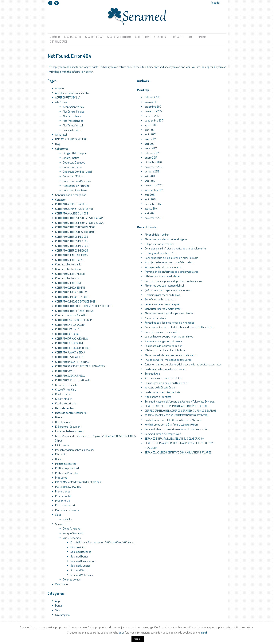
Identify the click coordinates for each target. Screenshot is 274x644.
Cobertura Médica (73, 176)
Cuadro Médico (64, 399)
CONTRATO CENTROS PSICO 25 (71, 251)
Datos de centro (64, 408)
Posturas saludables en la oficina (163, 378)
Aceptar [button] (138, 639)
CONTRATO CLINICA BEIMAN (70, 288)
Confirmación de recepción (71, 195)
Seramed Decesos (81, 552)
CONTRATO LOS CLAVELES (69, 357)
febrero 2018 (152, 97)
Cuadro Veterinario (119, 37)
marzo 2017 (151, 148)
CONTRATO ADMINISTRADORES (72, 204)
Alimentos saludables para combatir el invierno (171, 355)
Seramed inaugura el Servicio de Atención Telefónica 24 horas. (180, 401)
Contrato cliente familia (68, 264)
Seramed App (152, 374)
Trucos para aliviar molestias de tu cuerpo (168, 360)
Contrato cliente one (67, 278)
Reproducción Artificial (76, 186)
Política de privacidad (67, 468)
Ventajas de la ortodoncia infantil (163, 267)
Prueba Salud (63, 501)
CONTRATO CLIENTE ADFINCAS (72, 255)
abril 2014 (150, 213)
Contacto (177, 37)
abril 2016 (150, 181)
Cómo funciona (71, 528)
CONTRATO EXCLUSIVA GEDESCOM (74, 320)
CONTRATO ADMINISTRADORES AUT (74, 209)
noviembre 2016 (154, 167)
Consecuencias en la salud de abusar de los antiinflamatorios (179, 327)
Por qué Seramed (73, 533)
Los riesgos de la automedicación (164, 346)
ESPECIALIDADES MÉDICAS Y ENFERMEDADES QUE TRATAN (176, 415)
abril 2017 (150, 144)
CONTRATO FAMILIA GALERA (70, 325)
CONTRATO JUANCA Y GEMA (70, 352)
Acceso (59, 88)
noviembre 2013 (153, 218)
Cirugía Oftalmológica (74, 153)
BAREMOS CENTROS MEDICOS (71, 139)
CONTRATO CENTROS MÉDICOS (72, 241)
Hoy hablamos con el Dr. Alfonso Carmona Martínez (173, 420)
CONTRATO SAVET (65, 371)
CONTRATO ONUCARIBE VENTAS (72, 362)
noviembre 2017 (153, 111)
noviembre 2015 (153, 185)
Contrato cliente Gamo (68, 269)
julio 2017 (150, 130)
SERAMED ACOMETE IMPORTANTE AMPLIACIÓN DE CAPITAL (176, 406)
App (57, 601)
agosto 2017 (151, 125)
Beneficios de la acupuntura (161, 299)
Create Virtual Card (66, 389)
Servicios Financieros (75, 190)
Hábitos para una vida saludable (162, 276)
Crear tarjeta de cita (66, 385)
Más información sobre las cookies (75, 450)
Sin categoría (62, 615)
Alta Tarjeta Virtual (73, 125)
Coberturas (142, 37)
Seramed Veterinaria (82, 575)
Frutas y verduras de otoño (160, 253)
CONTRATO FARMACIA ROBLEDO (72, 348)
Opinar (202, 37)
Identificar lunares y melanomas (163, 309)
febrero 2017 (152, 153)
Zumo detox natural (156, 318)
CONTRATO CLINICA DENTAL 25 (72, 292)
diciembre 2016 (153, 162)
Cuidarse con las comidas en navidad (165, 369)
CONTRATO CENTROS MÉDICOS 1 (72, 246)
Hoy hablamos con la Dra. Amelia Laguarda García (171, 424)
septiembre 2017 (154, 120)
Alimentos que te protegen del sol (164, 285)
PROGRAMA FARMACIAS (68, 487)
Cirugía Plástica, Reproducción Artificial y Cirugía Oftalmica (102, 542)
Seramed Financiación (83, 561)
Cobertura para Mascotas (77, 181)
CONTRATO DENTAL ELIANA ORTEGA (74, 311)
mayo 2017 (150, 139)
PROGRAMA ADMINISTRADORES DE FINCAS (78, 482)
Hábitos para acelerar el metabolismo (165, 350)
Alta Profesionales (73, 121)
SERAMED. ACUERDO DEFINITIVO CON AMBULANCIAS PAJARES (178, 452)
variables (68, 519)
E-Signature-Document (68, 427)
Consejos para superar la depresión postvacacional (174, 281)
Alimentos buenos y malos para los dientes (169, 313)
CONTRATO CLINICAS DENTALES (72, 297)
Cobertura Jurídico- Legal (77, 172)
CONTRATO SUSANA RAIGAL (70, 376)
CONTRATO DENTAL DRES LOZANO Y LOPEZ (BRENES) (84, 306)
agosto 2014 (151, 208)
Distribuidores (58, 42)
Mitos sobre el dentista (158, 397)
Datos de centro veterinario (71, 413)
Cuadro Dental (94, 37)
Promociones (63, 491)
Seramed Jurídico (80, 566)
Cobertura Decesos (74, 162)
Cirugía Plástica (71, 158)
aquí (121, 632)
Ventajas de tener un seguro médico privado (170, 262)
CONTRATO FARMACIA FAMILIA (71, 339)
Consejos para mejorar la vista (161, 332)
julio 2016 (150, 176)
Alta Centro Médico (74, 112)
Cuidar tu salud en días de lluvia (162, 392)
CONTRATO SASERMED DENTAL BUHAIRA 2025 (80, 366)
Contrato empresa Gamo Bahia (72, 315)
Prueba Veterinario (66, 505)
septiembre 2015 (154, 190)
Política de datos (72, 130)
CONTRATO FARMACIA (67, 334)
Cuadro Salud (72, 37)
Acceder (215, 3)
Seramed (55, 37)
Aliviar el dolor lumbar (157, 235)
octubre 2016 (152, 171)
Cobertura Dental (72, 167)
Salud (58, 515)
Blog (190, 37)
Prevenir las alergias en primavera (163, 341)
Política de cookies (66, 464)
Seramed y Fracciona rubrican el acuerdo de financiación (176, 429)
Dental (59, 417)
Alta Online (161, 37)
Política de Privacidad (67, 473)
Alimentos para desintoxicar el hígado (166, 239)
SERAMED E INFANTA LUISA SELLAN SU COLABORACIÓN (174, 439)
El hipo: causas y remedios (160, 244)
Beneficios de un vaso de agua (162, 304)
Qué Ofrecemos (72, 538)
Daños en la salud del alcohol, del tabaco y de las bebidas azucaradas (183, 364)
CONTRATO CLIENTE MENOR (70, 274)
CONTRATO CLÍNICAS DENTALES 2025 (75, 301)
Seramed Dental (79, 556)
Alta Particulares (72, 116)
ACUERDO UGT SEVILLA (68, 97)
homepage (153, 67)
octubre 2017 (152, 116)
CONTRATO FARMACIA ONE (69, 343)
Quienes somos (72, 579)
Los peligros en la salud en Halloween (166, 383)
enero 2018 (151, 102)
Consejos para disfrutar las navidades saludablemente (175, 248)
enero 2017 (151, 158)
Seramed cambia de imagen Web (163, 434)
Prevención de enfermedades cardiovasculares (172, 272)
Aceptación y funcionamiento (72, 93)
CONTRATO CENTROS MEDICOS (72, 237)
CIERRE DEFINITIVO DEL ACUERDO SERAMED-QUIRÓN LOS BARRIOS (180, 411)
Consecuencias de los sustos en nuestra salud (171, 258)
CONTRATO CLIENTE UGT (68, 283)
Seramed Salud (79, 570)
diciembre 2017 (153, 107)
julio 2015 (150, 195)
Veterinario (61, 584)
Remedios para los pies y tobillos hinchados (170, 323)
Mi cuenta (61, 454)
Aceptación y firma (73, 107)
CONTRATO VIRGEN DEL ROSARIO (73, 380)
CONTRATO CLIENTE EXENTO (70, 260)
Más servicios (78, 547)
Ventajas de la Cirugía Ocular (160, 387)
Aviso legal (61, 135)
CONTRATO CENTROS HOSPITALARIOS (75, 227)
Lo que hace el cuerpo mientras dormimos (169, 336)
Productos (61, 478)
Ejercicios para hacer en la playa (162, 295)
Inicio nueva (62, 445)
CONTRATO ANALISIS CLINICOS (72, 213)
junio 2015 (150, 199)
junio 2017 (150, 134)
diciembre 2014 (153, 204)
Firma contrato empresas (69, 431)
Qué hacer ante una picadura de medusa (167, 290)
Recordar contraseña (67, 510)
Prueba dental (63, 496)
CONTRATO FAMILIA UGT (68, 329)
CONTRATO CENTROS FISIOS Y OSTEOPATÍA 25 (80, 218)
